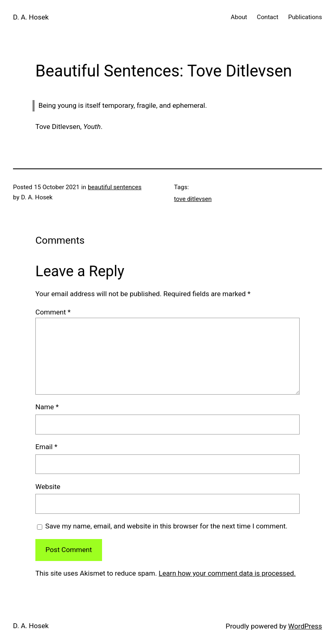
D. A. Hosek (31, 17)
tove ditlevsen (193, 199)
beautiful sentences (115, 187)
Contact (268, 17)
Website (48, 487)
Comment (53, 312)
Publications (305, 17)
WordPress (305, 626)
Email (46, 447)
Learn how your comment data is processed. (227, 573)
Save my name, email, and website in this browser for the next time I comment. (166, 526)
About (239, 17)
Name (47, 407)
